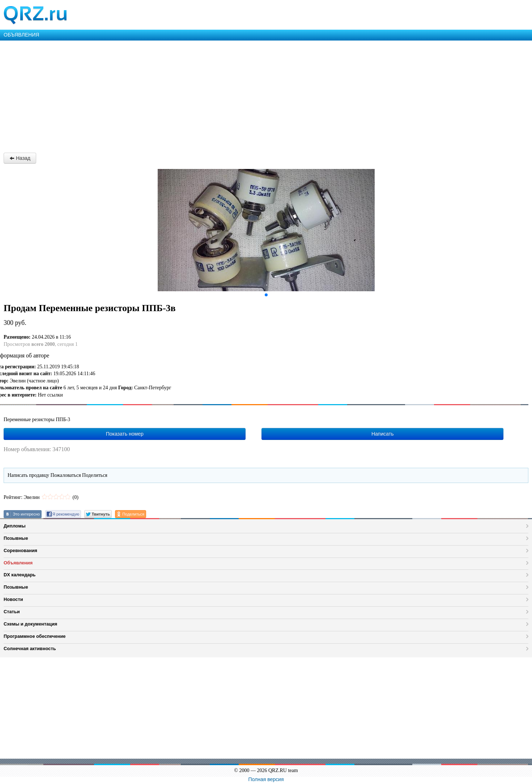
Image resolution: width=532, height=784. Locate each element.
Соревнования (20, 550)
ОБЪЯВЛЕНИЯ (21, 35)
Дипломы (15, 526)
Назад (20, 158)
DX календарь (20, 575)
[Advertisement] (217, 95)
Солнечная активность (30, 649)
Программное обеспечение (35, 636)
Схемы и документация (30, 624)
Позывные (16, 538)
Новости (13, 599)
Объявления (18, 563)
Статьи (12, 612)
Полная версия (266, 779)
